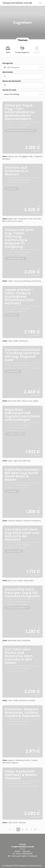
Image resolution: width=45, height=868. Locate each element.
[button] (40, 3)
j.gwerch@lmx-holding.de (27, 856)
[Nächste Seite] (31, 829)
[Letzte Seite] (35, 829)
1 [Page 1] (18, 830)
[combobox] (22, 85)
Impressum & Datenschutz (30, 866)
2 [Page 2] (23, 830)
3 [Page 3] (27, 830)
